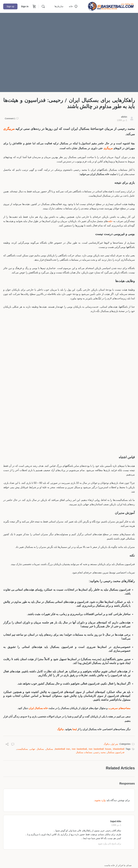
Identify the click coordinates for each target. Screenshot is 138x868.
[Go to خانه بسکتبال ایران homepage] (111, 6)
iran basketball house (100, 749)
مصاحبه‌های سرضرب (119, 708)
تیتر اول (115, 744)
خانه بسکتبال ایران (38, 708)
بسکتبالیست (22, 749)
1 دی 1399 (122, 120)
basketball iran (62, 749)
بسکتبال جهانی (37, 749)
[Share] (7, 745)
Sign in (25, 6)
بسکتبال (49, 749)
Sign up (10, 6)
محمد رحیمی (100, 752)
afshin (124, 117)
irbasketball (119, 749)
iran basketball (79, 749)
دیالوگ (60, 729)
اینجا (75, 729)
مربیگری (9, 129)
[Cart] (34, 6)
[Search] (43, 6)
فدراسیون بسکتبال (116, 752)
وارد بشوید (100, 800)
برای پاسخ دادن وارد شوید (110, 844)
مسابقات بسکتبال (84, 752)
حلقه (110, 221)
